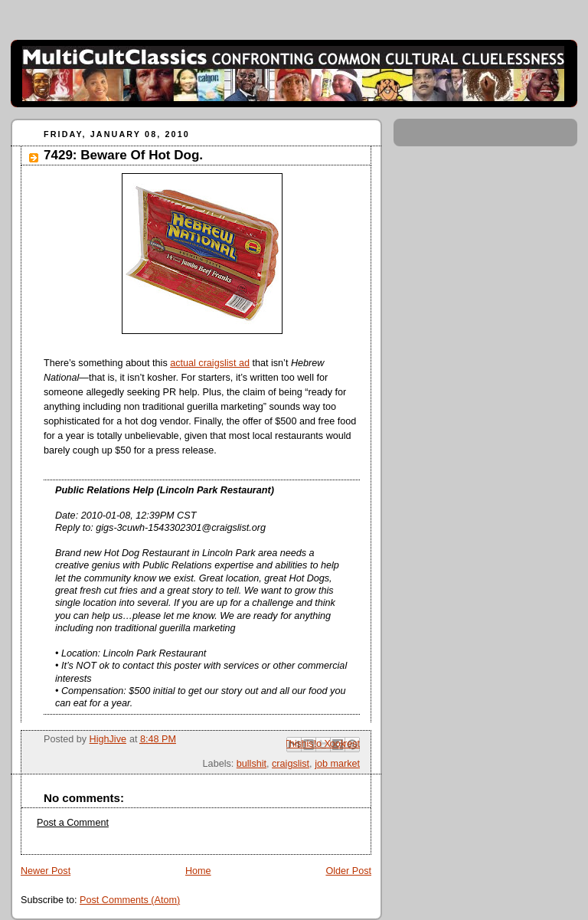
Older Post (348, 871)
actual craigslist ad (210, 363)
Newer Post (46, 871)
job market (337, 764)
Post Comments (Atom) (130, 900)
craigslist (291, 764)
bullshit (252, 764)
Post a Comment (73, 823)
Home (198, 871)
